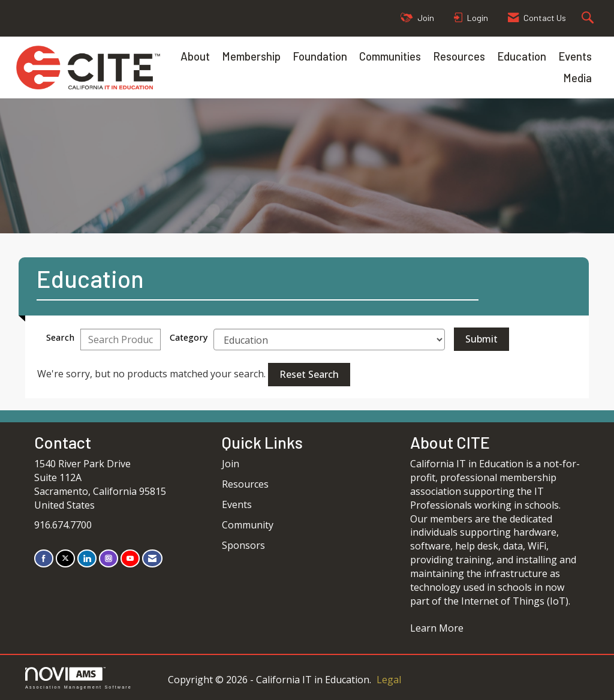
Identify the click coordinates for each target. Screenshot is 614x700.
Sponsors (243, 545)
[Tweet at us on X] (65, 558)
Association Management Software (79, 678)
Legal (389, 680)
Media (577, 78)
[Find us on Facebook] (44, 558)
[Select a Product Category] (329, 340)
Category (189, 337)
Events (575, 56)
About (195, 56)
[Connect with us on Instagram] (109, 558)
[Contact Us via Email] (152, 558)
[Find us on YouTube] (130, 558)
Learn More (437, 628)
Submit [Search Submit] (481, 339)
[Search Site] (589, 18)
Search (60, 337)
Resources (459, 56)
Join (231, 464)
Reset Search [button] (309, 374)
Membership (251, 56)
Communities (390, 56)
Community (248, 525)
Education (522, 56)
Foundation (320, 56)
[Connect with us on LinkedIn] (87, 558)
